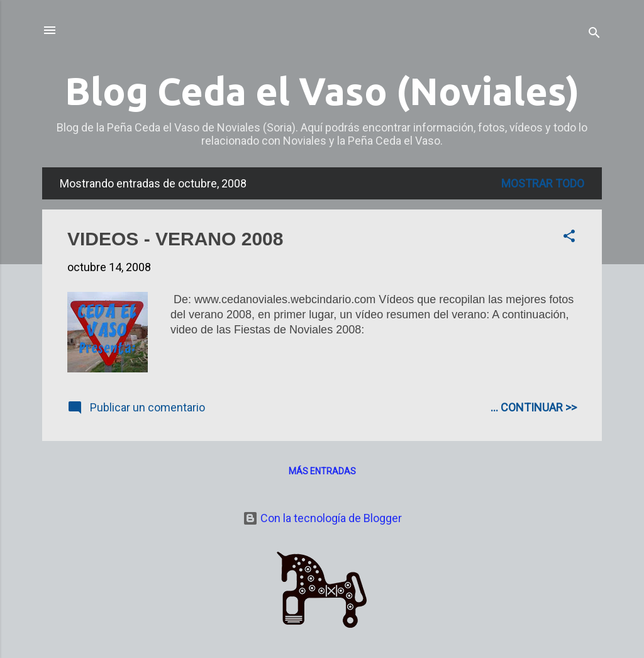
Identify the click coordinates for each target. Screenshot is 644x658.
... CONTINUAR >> (534, 407)
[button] (569, 238)
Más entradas (322, 471)
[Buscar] (594, 34)
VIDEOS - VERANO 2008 (175, 239)
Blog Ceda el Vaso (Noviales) (322, 91)
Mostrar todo (543, 183)
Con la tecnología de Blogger (322, 518)
